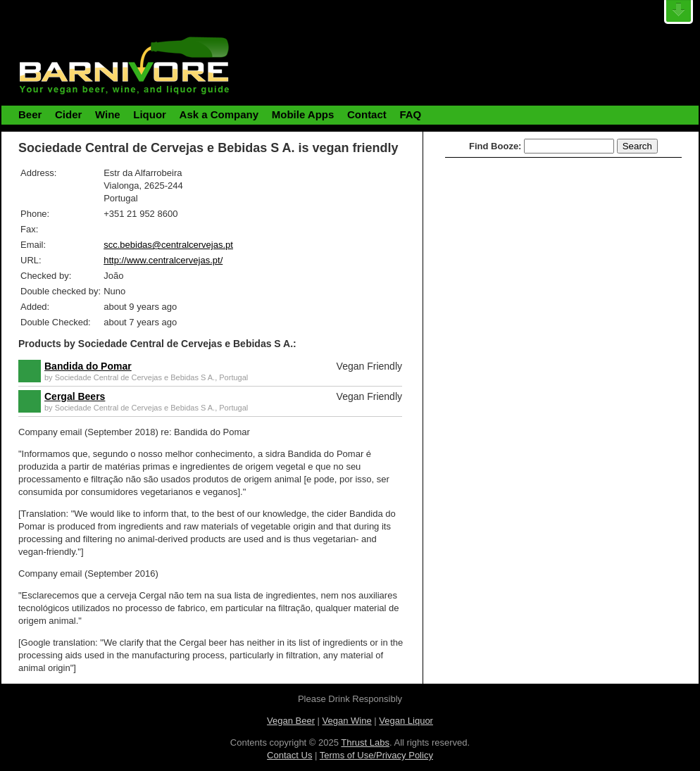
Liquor (150, 114)
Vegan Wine (347, 721)
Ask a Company (219, 114)
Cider (68, 114)
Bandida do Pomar (88, 366)
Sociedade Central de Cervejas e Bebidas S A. (135, 377)
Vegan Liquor (406, 721)
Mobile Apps (303, 114)
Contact (367, 114)
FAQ (410, 114)
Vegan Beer (291, 721)
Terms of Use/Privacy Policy (376, 755)
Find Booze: (495, 146)
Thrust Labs (365, 742)
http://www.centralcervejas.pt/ (163, 260)
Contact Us (289, 755)
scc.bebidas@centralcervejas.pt (168, 245)
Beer (30, 114)
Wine (108, 114)
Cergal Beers (75, 396)
